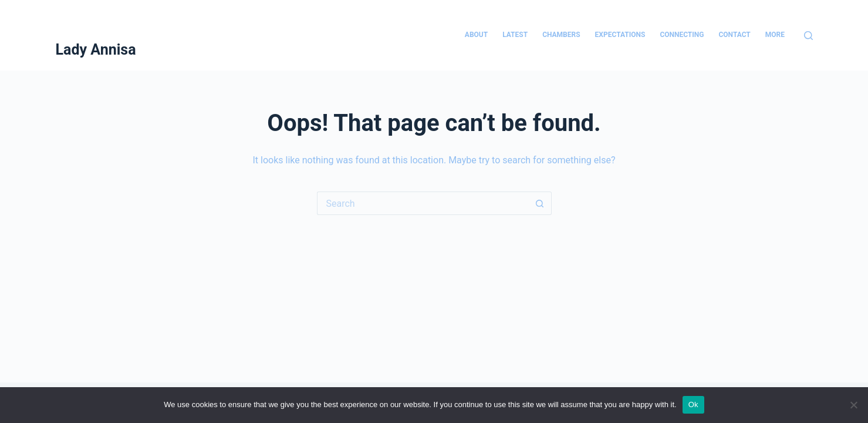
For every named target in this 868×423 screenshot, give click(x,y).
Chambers (561, 35)
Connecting (682, 35)
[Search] (808, 36)
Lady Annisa (96, 50)
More (775, 35)
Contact (734, 35)
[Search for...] (423, 203)
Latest (515, 35)
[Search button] (540, 203)
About (476, 35)
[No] (853, 405)
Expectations (620, 35)
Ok (693, 404)
